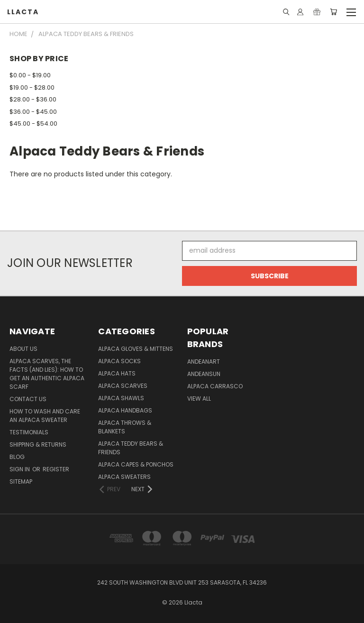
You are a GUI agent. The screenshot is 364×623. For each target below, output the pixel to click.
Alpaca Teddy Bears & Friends (131, 448)
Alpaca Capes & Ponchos (136, 464)
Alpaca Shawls (121, 398)
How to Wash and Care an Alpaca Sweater (45, 416)
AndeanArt (204, 362)
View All (199, 399)
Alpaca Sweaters (124, 477)
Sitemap (21, 481)
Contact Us (28, 399)
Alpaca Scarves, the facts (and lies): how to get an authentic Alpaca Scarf (47, 374)
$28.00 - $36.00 (33, 99)
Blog (17, 457)
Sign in (20, 469)
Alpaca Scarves (123, 386)
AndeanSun (204, 374)
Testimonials (29, 432)
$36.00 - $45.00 (33, 112)
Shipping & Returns (38, 444)
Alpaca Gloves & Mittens (136, 349)
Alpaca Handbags (125, 410)
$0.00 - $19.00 (30, 75)
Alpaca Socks (119, 361)
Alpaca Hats (117, 373)
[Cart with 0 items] (333, 12)
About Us (23, 349)
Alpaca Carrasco (215, 386)
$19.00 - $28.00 (32, 87)
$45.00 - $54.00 (33, 124)
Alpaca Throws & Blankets (125, 427)
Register (56, 469)
